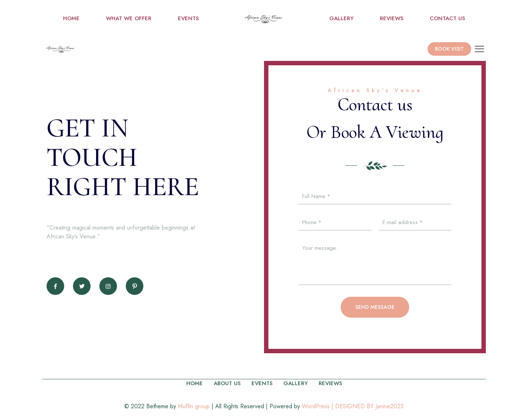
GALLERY (296, 383)
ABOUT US (227, 383)
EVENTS (262, 383)
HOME (195, 383)
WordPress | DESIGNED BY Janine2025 (353, 406)
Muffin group (194, 406)
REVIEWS (330, 383)
